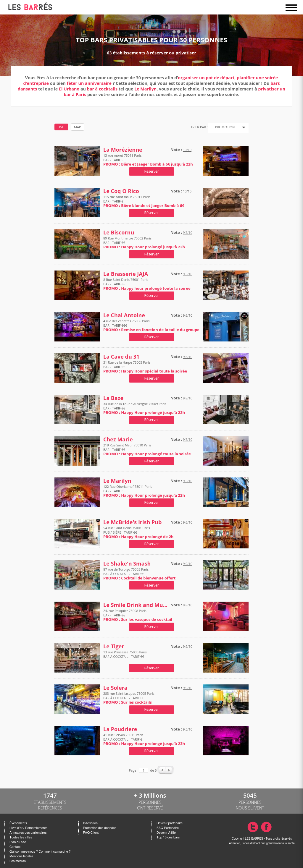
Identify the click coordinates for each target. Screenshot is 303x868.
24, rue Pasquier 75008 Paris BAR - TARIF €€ (138, 615)
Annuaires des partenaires (28, 833)
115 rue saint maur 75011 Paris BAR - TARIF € (144, 201)
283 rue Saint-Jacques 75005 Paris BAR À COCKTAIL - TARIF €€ (129, 698)
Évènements (18, 823)
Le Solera (115, 688)
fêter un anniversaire (89, 83)
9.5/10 (188, 274)
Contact (15, 847)
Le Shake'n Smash (127, 564)
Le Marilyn (145, 89)
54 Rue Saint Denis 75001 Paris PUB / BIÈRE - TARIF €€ (138, 532)
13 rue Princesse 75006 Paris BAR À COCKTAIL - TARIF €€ (125, 656)
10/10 (187, 150)
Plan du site (18, 842)
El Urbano (69, 89)
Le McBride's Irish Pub (133, 522)
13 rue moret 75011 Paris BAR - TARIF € (148, 160)
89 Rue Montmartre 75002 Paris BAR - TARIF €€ (144, 243)
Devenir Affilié (166, 833)
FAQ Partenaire (168, 828)
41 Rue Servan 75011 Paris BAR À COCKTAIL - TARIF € (144, 739)
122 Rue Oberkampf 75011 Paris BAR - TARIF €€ (144, 491)
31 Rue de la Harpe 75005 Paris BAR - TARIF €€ (145, 367)
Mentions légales (21, 856)
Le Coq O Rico (121, 191)
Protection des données (100, 828)
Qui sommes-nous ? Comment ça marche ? (40, 852)
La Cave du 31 (121, 357)
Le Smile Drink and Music (136, 605)
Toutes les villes (21, 837)
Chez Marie (118, 439)
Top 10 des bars (168, 837)
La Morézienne (123, 150)
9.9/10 (188, 564)
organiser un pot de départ (206, 78)
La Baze (113, 398)
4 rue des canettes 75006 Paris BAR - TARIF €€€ (151, 325)
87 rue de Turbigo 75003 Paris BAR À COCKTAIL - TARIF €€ (139, 574)
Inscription (91, 823)
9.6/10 (188, 315)
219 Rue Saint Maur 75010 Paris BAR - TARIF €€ (147, 450)
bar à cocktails (103, 89)
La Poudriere (120, 729)
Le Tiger (114, 646)
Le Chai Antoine (124, 315)
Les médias (18, 861)
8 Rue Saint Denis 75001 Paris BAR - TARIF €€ (147, 284)
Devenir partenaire (170, 823)
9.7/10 (188, 233)
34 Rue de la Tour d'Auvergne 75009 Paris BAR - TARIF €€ (144, 408)
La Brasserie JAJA (126, 274)
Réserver (151, 171)
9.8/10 (188, 398)
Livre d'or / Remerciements (28, 828)
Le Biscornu (119, 233)
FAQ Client (91, 833)
